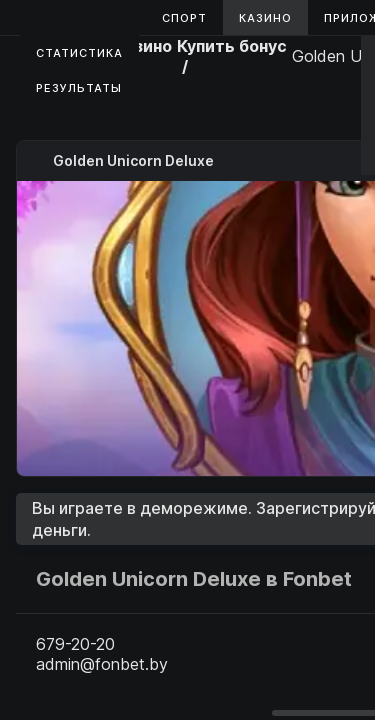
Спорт (184, 18)
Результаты (79, 88)
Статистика (79, 53)
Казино (265, 18)
